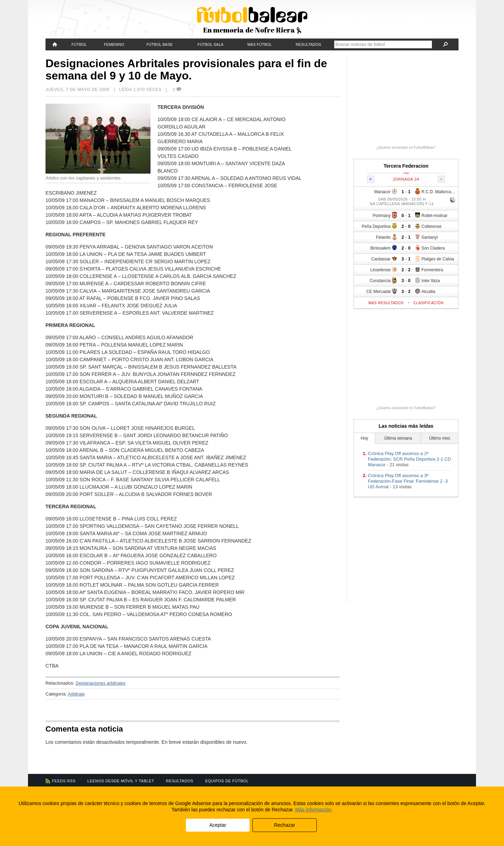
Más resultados (386, 303)
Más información (313, 810)
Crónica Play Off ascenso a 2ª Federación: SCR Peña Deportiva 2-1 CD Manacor (409, 459)
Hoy (365, 438)
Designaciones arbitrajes (100, 683)
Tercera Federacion (406, 166)
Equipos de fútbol (227, 781)
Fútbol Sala (210, 44)
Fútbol (79, 44)
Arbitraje (76, 694)
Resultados (309, 44)
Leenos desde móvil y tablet (121, 781)
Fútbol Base (159, 44)
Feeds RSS (64, 781)
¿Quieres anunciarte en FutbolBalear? (406, 148)
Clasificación (428, 303)
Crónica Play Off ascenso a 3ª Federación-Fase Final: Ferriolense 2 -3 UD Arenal (408, 481)
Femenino (114, 44)
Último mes (440, 438)
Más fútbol (260, 44)
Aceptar (218, 825)
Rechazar (285, 825)
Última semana (398, 438)
